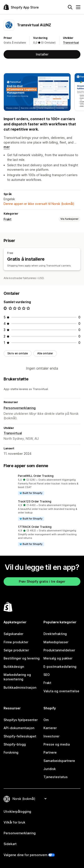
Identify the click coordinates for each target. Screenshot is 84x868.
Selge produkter (16, 650)
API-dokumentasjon (19, 728)
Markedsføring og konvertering (17, 677)
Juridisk (50, 769)
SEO (47, 675)
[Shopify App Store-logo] (21, 7)
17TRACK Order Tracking (35, 527)
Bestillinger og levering (22, 658)
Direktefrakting (55, 634)
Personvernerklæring (20, 408)
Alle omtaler (45, 353)
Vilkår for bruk (14, 822)
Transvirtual (71, 43)
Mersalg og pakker (58, 658)
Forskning (11, 752)
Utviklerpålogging (17, 811)
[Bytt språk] (29, 799)
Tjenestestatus (56, 777)
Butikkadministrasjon (20, 687)
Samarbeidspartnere (59, 761)
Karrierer (50, 728)
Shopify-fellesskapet (20, 736)
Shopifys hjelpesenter (21, 720)
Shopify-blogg (15, 744)
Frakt (8, 219)
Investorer (51, 736)
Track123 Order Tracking (35, 501)
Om (46, 720)
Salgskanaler (13, 634)
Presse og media (57, 744)
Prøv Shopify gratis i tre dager (42, 581)
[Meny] (78, 7)
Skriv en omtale (18, 353)
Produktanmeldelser (59, 650)
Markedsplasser (56, 642)
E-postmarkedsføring (60, 667)
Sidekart (10, 844)
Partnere (50, 752)
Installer (42, 54)
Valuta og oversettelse (61, 691)
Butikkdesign (14, 667)
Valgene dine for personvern (25, 855)
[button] (42, 485)
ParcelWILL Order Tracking (36, 476)
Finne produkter (16, 642)
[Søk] (70, 7)
